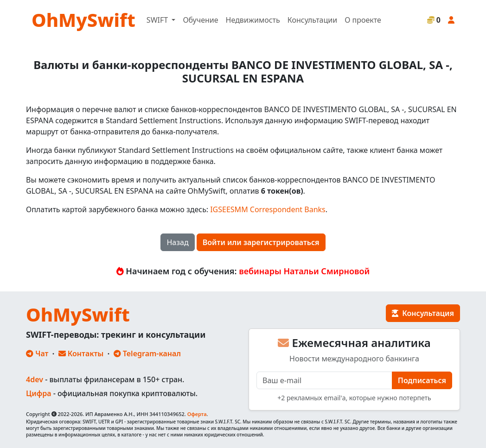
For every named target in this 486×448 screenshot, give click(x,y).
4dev (35, 379)
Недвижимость (253, 20)
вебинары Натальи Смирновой (304, 271)
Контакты (81, 353)
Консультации (312, 20)
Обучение (200, 20)
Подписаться (422, 380)
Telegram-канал (147, 353)
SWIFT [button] (158, 20)
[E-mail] (324, 380)
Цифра (38, 393)
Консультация (423, 313)
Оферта (197, 414)
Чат (37, 353)
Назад (177, 242)
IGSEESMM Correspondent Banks (268, 209)
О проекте (363, 20)
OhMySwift (83, 20)
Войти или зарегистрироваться (261, 242)
